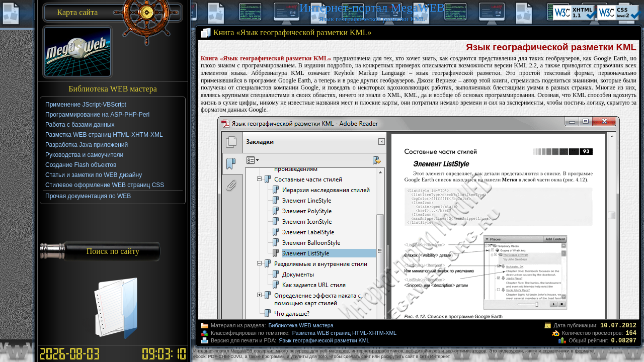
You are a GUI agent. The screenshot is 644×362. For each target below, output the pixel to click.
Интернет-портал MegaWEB (372, 8)
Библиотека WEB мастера (301, 325)
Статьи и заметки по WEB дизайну (94, 175)
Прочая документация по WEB (88, 196)
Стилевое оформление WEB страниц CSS (105, 185)
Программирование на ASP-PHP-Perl (97, 115)
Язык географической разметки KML (324, 340)
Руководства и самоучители (84, 155)
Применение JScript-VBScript (86, 105)
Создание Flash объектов (81, 165)
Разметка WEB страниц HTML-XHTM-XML (344, 333)
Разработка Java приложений (87, 145)
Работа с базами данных (80, 125)
